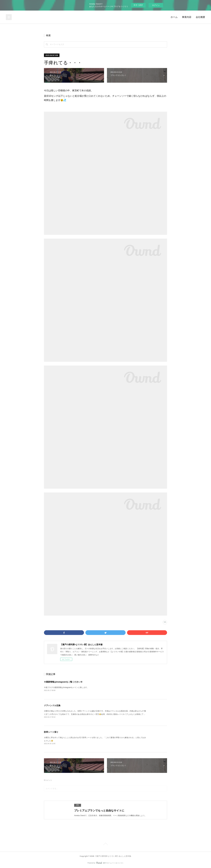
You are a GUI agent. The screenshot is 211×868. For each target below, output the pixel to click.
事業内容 (187, 17)
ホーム (174, 17)
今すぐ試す (138, 5)
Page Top (105, 844)
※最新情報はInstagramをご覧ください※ (63, 682)
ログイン (156, 5)
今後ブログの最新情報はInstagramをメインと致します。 (66, 687)
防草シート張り (51, 732)
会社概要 (200, 17)
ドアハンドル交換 (52, 705)
